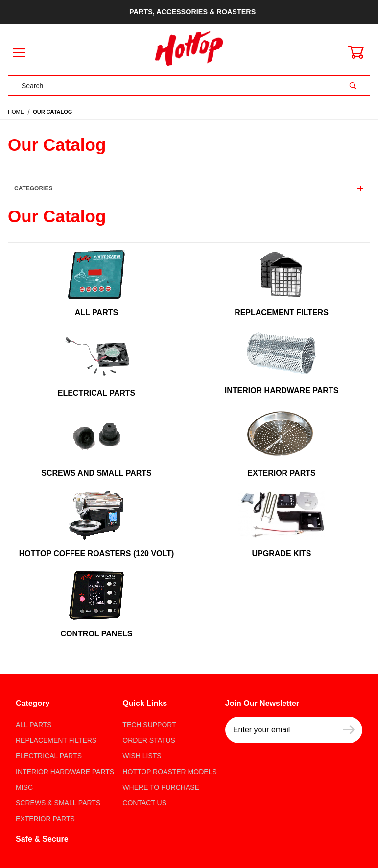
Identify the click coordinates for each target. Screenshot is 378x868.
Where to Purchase (161, 787)
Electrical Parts (49, 756)
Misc (24, 787)
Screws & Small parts (58, 803)
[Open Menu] (19, 54)
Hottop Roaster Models (169, 772)
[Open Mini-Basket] (361, 52)
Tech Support (149, 725)
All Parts (34, 725)
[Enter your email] (280, 730)
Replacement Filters (56, 740)
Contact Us (144, 803)
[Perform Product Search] (353, 86)
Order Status (149, 740)
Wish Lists (142, 756)
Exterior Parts (45, 819)
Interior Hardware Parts (65, 772)
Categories (189, 188)
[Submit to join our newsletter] (349, 730)
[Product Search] (172, 86)
